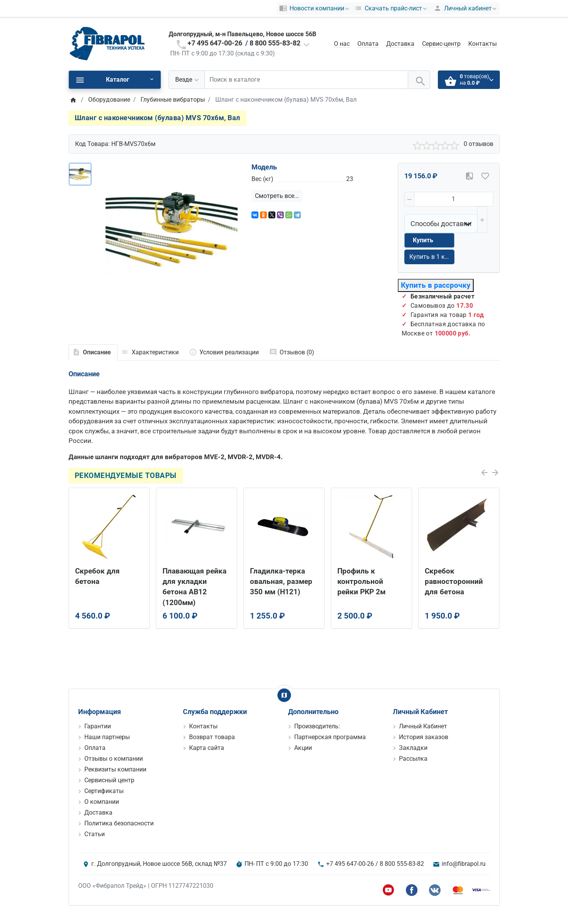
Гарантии (98, 726)
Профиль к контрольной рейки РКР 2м (361, 581)
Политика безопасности (119, 823)
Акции (303, 748)
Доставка (400, 44)
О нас (342, 44)
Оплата (368, 44)
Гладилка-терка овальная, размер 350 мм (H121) (281, 581)
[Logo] (107, 43)
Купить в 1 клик (432, 257)
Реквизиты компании (115, 769)
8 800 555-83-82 (275, 43)
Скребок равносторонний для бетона (454, 581)
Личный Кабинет (423, 726)
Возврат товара (212, 737)
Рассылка (413, 759)
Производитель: (317, 726)
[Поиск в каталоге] (306, 80)
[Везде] (187, 80)
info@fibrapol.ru (464, 864)
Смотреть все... (277, 196)
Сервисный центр (109, 780)
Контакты (483, 44)
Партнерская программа (330, 737)
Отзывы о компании (114, 759)
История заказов (424, 737)
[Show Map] (284, 695)
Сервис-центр (441, 44)
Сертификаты (104, 791)
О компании (102, 802)
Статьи (95, 834)
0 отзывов (478, 144)
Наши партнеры (107, 737)
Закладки (413, 748)
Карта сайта (207, 748)
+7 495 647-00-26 (215, 43)
